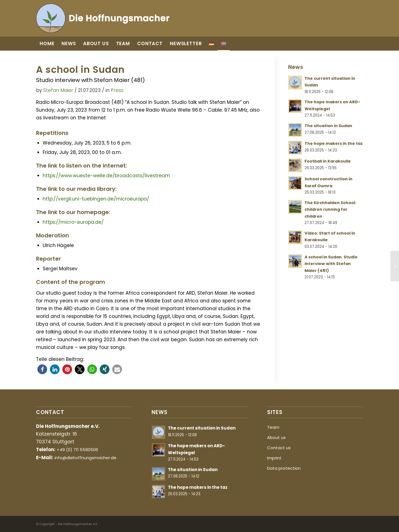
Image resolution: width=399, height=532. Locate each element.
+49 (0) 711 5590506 (77, 450)
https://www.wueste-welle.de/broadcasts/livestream (106, 176)
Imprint (274, 458)
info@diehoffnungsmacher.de (85, 458)
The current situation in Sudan (202, 428)
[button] (42, 369)
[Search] (358, 43)
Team (273, 427)
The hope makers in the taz (334, 143)
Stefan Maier (58, 90)
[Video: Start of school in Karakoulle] (395, 266)
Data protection (284, 468)
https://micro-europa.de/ (73, 222)
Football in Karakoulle (328, 161)
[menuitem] (47, 43)
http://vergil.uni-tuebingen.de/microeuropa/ (96, 199)
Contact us (279, 448)
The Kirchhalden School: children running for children (330, 210)
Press (117, 90)
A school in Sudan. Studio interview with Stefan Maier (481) (331, 264)
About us (276, 437)
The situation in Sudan (328, 126)
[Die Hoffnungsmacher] (104, 18)
